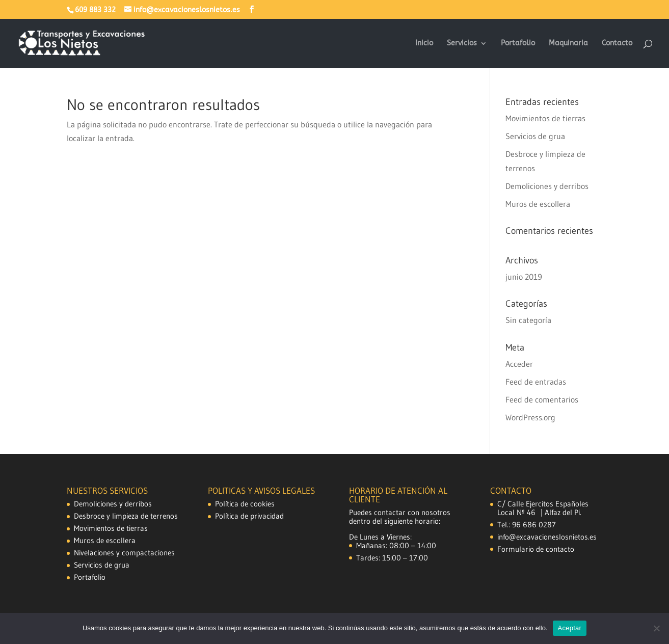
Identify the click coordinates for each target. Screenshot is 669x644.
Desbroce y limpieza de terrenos (126, 516)
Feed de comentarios (542, 399)
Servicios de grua (535, 136)
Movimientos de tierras (545, 118)
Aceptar (570, 628)
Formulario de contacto (536, 549)
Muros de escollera (538, 204)
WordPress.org (530, 417)
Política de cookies (245, 504)
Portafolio (518, 44)
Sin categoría (528, 320)
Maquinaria (568, 44)
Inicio (424, 44)
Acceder (519, 364)
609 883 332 (95, 10)
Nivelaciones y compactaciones (124, 553)
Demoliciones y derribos (547, 186)
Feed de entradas (536, 382)
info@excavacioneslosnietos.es (547, 537)
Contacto (617, 44)
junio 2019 (524, 277)
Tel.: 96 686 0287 (527, 525)
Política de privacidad (249, 516)
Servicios (462, 44)
